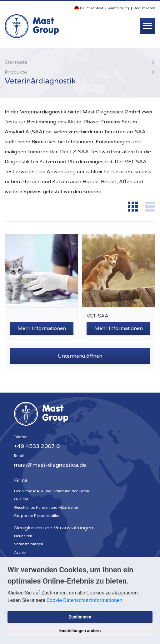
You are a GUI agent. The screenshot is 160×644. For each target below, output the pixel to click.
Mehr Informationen (42, 328)
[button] (82, 8)
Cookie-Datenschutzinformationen (85, 600)
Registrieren (144, 8)
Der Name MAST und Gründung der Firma (52, 491)
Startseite (16, 62)
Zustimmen (80, 617)
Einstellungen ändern (80, 631)
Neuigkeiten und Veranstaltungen (54, 528)
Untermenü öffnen (80, 356)
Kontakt (97, 8)
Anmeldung (119, 8)
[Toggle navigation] (147, 26)
